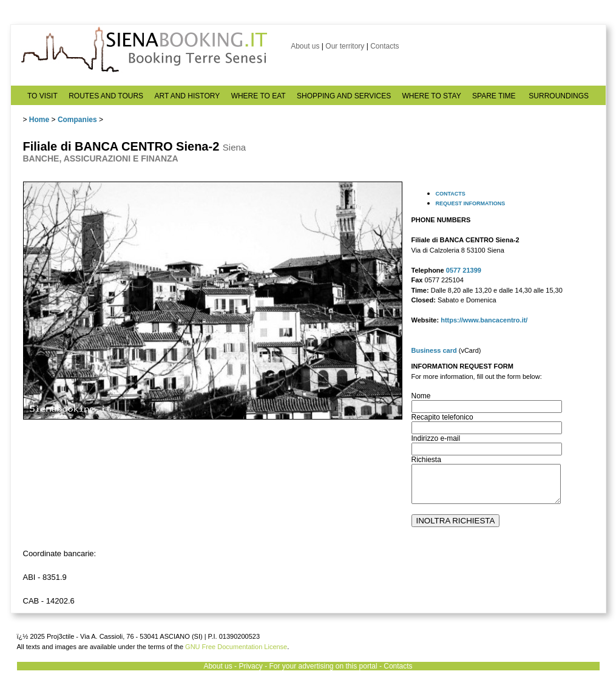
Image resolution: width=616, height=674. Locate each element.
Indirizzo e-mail (436, 438)
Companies (77, 120)
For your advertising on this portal (323, 666)
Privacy (250, 666)
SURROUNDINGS (559, 96)
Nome (421, 396)
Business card (434, 350)
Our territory (345, 46)
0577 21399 (464, 270)
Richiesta (426, 460)
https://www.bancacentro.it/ (484, 320)
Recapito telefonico (442, 417)
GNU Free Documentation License (236, 647)
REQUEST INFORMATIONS (471, 203)
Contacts (384, 46)
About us (305, 46)
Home (39, 120)
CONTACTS (451, 194)
